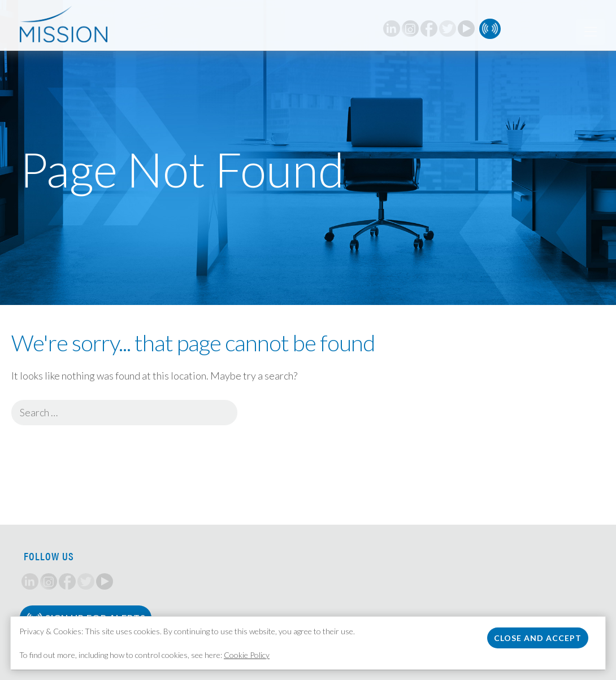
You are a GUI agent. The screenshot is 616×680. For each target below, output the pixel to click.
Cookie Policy (247, 655)
